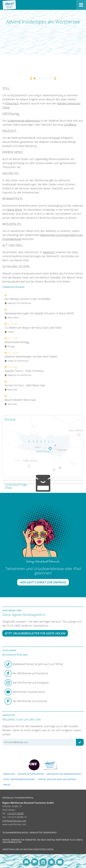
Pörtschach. (12, 103)
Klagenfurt (49, 252)
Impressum (9, 774)
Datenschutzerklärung (31, 774)
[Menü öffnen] (81, 5)
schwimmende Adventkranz (24, 121)
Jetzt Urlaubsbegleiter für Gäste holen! (35, 633)
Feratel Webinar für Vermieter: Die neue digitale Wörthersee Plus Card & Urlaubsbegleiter (42, 841)
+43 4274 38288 (15, 813)
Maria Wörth (14, 210)
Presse (7, 785)
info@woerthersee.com (14, 821)
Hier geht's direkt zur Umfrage (43, 582)
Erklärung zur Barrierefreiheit (64, 774)
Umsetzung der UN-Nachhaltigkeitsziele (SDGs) (28, 849)
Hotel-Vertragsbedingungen (19, 779)
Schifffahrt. (71, 125)
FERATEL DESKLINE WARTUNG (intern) (57, 779)
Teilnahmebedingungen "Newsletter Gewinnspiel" (30, 833)
